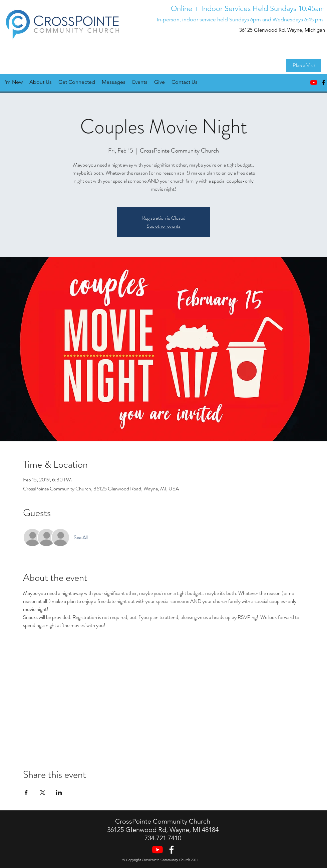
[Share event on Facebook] (26, 793)
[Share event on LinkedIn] (59, 793)
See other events (163, 226)
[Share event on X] (43, 793)
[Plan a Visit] (304, 65)
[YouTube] (314, 82)
